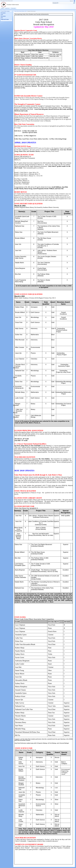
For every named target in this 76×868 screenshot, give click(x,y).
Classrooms (13, 8)
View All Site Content (5, 11)
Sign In (71, 1)
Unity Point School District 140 (6, 1)
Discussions (3, 16)
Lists (2, 15)
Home (2, 8)
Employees (7, 8)
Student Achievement (13, 5)
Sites (2, 18)
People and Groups (5, 19)
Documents (3, 13)
